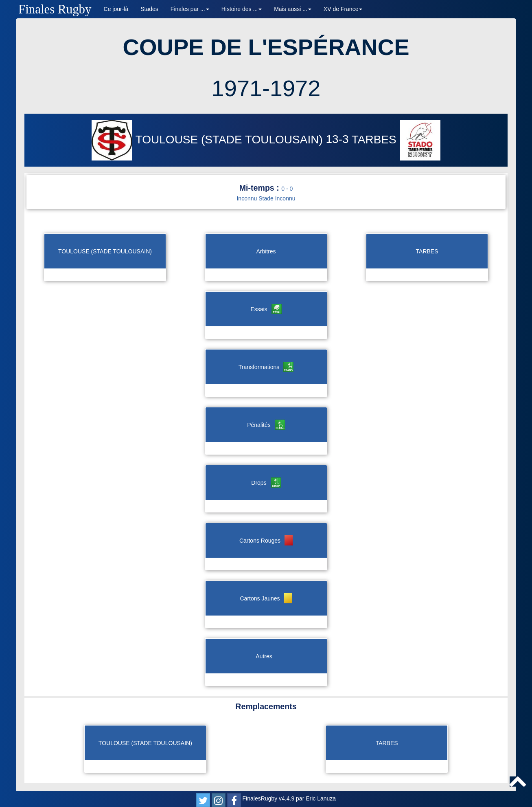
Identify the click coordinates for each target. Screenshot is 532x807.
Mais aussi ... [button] (293, 9)
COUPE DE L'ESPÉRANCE (266, 47)
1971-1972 (266, 88)
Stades (149, 9)
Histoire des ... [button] (242, 9)
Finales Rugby (55, 9)
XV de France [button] (343, 9)
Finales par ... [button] (190, 9)
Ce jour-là (116, 9)
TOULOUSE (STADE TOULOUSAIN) (209, 140)
